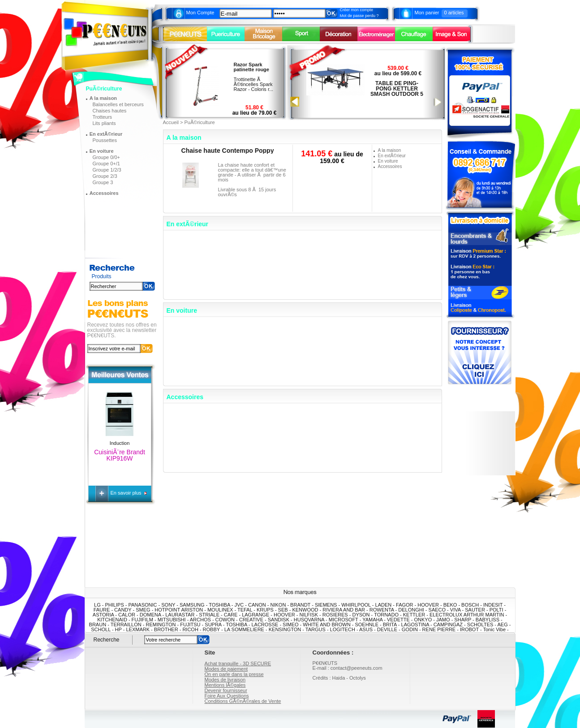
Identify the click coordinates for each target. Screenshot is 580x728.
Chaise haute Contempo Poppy (228, 151)
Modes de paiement (226, 669)
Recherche (107, 640)
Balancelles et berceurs (118, 104)
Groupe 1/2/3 (107, 170)
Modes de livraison (225, 680)
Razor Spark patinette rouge (251, 67)
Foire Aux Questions (227, 696)
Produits (102, 277)
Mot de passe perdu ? (359, 16)
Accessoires (104, 193)
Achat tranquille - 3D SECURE (238, 663)
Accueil (171, 122)
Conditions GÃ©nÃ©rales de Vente (243, 701)
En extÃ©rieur (106, 134)
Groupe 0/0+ (106, 157)
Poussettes (105, 140)
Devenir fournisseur (226, 690)
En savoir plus (127, 493)
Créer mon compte (357, 10)
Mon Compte (200, 13)
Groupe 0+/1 (106, 164)
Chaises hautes (110, 111)
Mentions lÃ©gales (225, 685)
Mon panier (427, 13)
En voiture (102, 151)
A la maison (103, 98)
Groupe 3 (103, 182)
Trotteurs (103, 117)
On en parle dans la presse (234, 674)
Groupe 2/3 (105, 176)
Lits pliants (104, 123)
